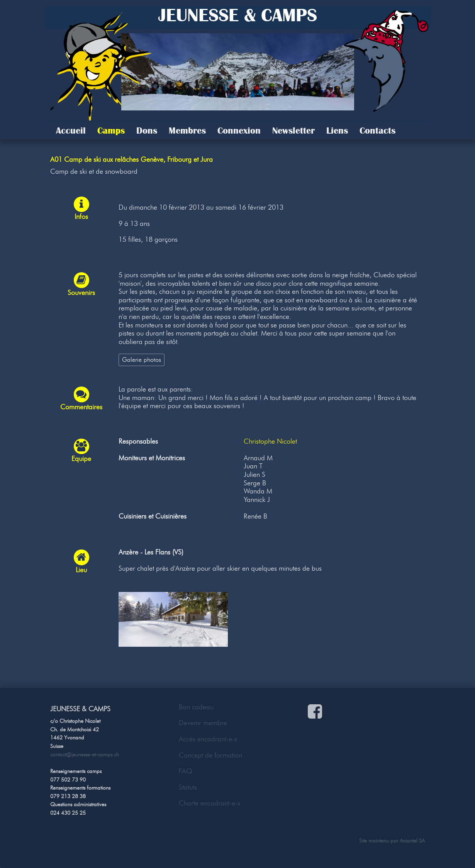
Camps (111, 131)
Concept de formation (210, 755)
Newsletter (293, 131)
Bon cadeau (196, 707)
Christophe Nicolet (270, 441)
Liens (337, 131)
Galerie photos (142, 359)
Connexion (239, 131)
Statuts (188, 787)
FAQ (186, 771)
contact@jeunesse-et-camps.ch (85, 754)
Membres (187, 131)
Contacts (377, 131)
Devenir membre (203, 723)
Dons (147, 131)
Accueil (71, 131)
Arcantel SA (412, 841)
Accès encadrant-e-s (208, 739)
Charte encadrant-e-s (210, 803)
